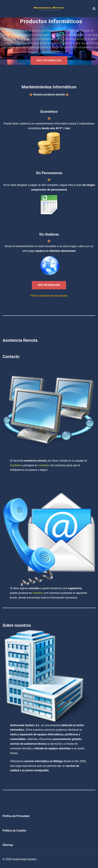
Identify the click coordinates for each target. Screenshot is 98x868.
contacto (44, 465)
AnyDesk (15, 465)
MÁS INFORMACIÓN (49, 61)
